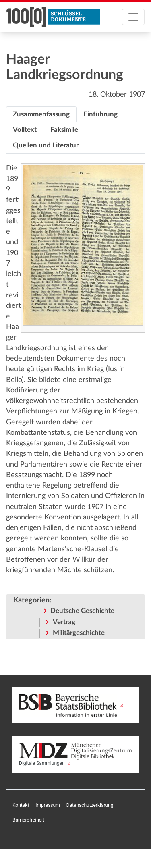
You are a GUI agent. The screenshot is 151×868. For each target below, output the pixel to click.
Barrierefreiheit (28, 820)
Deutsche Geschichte (82, 611)
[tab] (41, 114)
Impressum (48, 805)
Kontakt (21, 805)
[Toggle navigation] (133, 17)
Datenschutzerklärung (90, 805)
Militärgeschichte (79, 633)
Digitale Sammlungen (75, 754)
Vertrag (64, 622)
